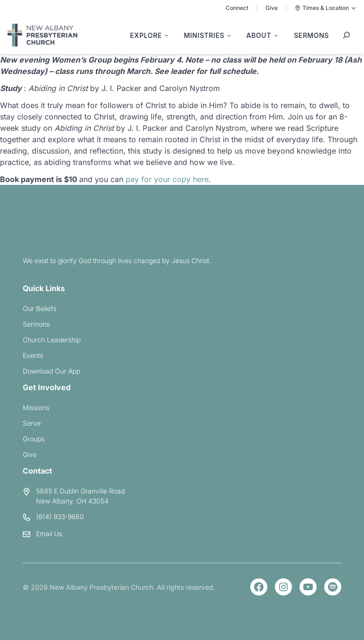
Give (272, 8)
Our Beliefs (40, 308)
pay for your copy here (167, 179)
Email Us (49, 534)
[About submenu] (262, 35)
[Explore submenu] (149, 35)
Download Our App (51, 371)
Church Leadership (52, 340)
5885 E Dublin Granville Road (80, 491)
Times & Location (326, 8)
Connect (237, 8)
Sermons (36, 324)
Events (33, 355)
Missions (36, 407)
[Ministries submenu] (208, 35)
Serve (32, 423)
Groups (34, 439)
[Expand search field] (346, 35)
